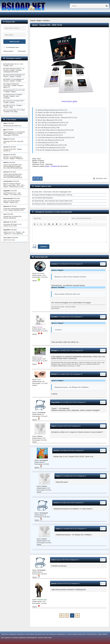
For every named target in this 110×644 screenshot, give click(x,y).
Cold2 (53, 560)
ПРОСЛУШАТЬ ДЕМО (70, 102)
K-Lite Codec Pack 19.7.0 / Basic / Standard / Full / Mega (14, 111)
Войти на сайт (14, 42)
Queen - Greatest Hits (52, 166)
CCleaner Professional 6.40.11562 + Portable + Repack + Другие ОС (14, 86)
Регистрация (22, 51)
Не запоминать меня (12, 47)
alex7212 (56, 450)
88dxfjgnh (54, 351)
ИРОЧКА (54, 374)
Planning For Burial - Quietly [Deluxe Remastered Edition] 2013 (53, 204)
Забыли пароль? (9, 51)
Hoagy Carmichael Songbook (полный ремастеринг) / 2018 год (53, 195)
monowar (54, 264)
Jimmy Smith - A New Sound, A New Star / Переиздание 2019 (53, 192)
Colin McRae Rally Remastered (44, 198)
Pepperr (54, 426)
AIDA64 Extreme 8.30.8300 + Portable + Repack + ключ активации (13, 96)
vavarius (56, 503)
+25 (38, 179)
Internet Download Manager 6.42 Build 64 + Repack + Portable (14, 76)
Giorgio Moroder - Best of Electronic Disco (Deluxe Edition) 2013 (53, 201)
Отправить (44, 247)
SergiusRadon (56, 402)
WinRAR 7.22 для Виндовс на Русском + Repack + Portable (14, 80)
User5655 (54, 317)
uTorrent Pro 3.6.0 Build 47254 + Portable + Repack (14, 102)
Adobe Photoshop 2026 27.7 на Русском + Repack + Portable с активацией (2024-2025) (14, 70)
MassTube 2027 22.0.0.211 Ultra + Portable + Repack (14, 91)
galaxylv (54, 584)
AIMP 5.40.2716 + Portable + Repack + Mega (13, 106)
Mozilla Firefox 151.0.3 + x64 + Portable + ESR (14, 65)
